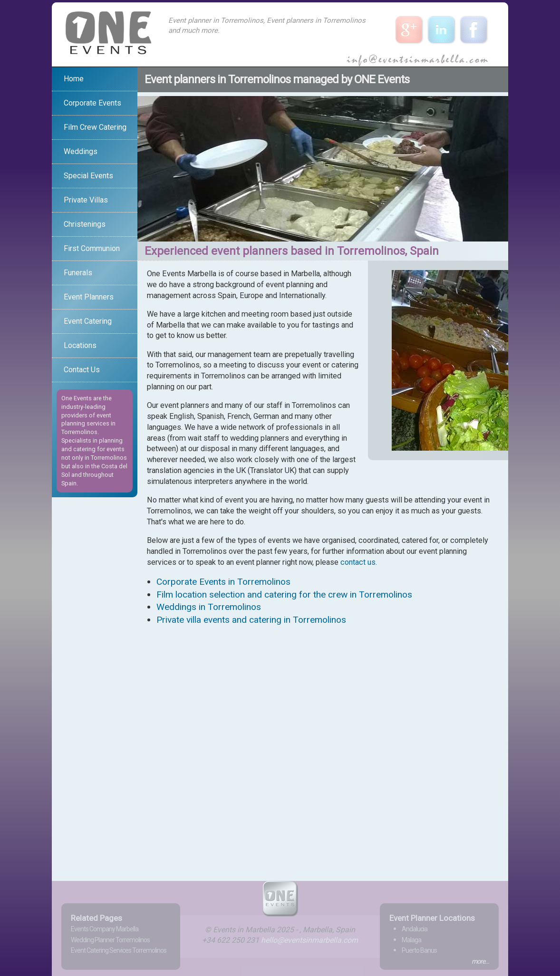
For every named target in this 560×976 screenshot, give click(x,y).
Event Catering (88, 321)
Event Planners (89, 297)
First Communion (92, 248)
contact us (358, 562)
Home (74, 79)
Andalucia (415, 929)
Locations (80, 345)
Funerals (78, 273)
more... (480, 961)
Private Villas (86, 200)
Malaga (411, 940)
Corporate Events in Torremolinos (223, 582)
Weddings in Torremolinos (209, 607)
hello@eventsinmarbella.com (309, 940)
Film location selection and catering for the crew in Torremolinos (284, 594)
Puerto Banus (419, 950)
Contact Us (82, 370)
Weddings (81, 151)
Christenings (85, 224)
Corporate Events (92, 103)
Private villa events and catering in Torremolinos (251, 620)
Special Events (88, 176)
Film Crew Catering (95, 127)
